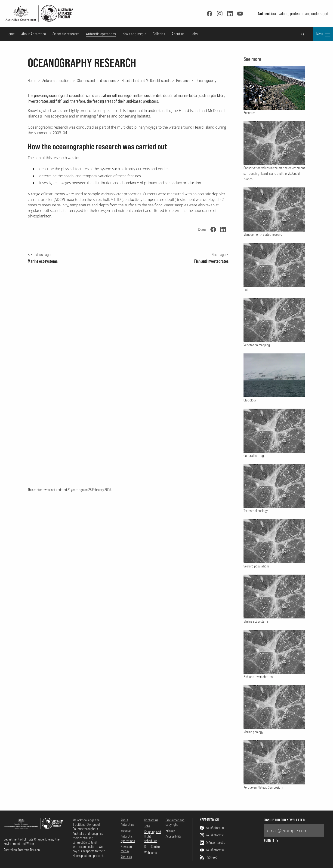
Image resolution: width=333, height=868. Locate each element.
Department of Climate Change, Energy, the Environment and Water (32, 841)
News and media (134, 34)
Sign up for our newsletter (284, 820)
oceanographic (60, 95)
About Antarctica (34, 34)
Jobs (194, 34)
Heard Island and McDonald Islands (146, 80)
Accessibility (173, 836)
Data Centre (152, 847)
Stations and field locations (96, 80)
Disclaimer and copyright (175, 822)
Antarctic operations (101, 34)
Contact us (151, 820)
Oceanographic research (48, 127)
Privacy (170, 830)
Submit (271, 841)
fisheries (103, 116)
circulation (103, 95)
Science (126, 830)
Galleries (159, 34)
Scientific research (66, 34)
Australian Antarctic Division (22, 850)
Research (183, 80)
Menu (323, 34)
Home (11, 34)
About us (178, 34)
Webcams (151, 853)
